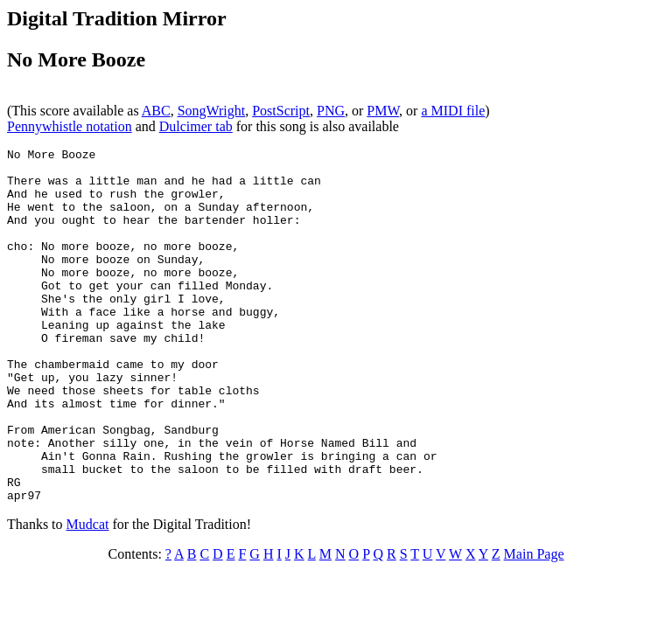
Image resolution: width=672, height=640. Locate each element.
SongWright (212, 111)
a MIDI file (453, 111)
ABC (156, 111)
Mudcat (88, 595)
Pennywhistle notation (70, 126)
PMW (383, 111)
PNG (331, 111)
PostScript (281, 111)
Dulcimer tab (196, 126)
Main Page (534, 625)
